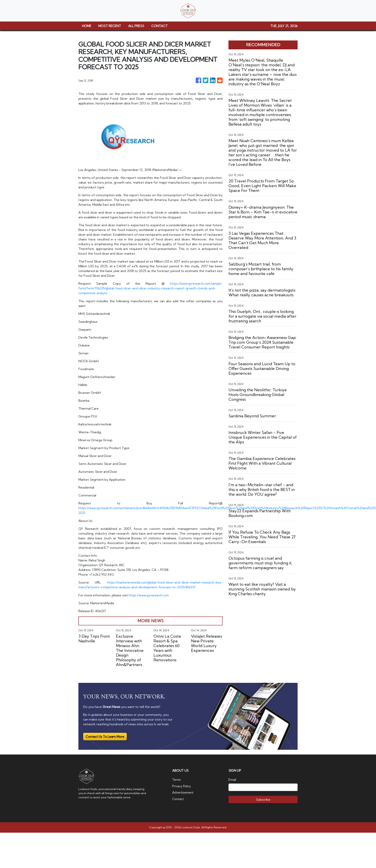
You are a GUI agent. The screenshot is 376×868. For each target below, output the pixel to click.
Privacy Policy (182, 785)
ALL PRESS (136, 26)
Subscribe (263, 799)
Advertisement (184, 792)
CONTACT (159, 26)
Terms (177, 779)
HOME (87, 26)
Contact (178, 798)
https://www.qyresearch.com (149, 595)
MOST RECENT (110, 26)
